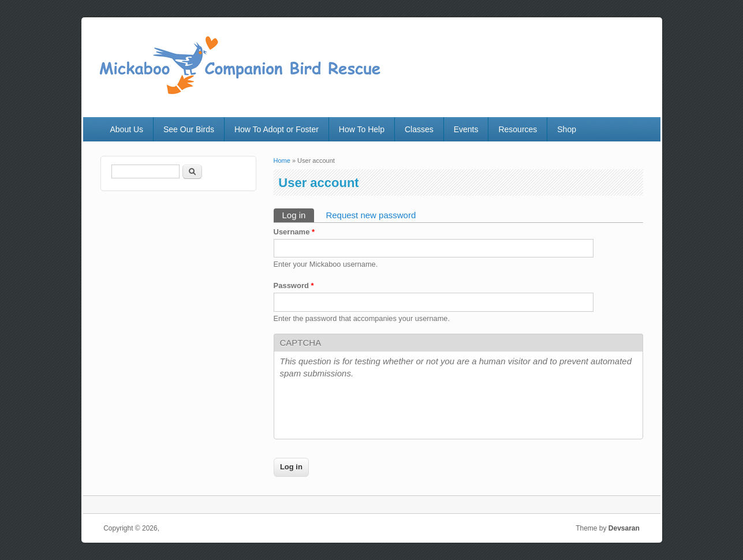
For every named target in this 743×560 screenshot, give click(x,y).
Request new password (371, 215)
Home (282, 160)
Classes (419, 129)
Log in (298, 214)
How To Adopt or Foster (277, 129)
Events (466, 129)
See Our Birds (189, 129)
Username (294, 232)
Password (294, 285)
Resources (518, 129)
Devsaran (624, 528)
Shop (567, 129)
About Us (126, 129)
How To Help (362, 129)
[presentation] (368, 410)
